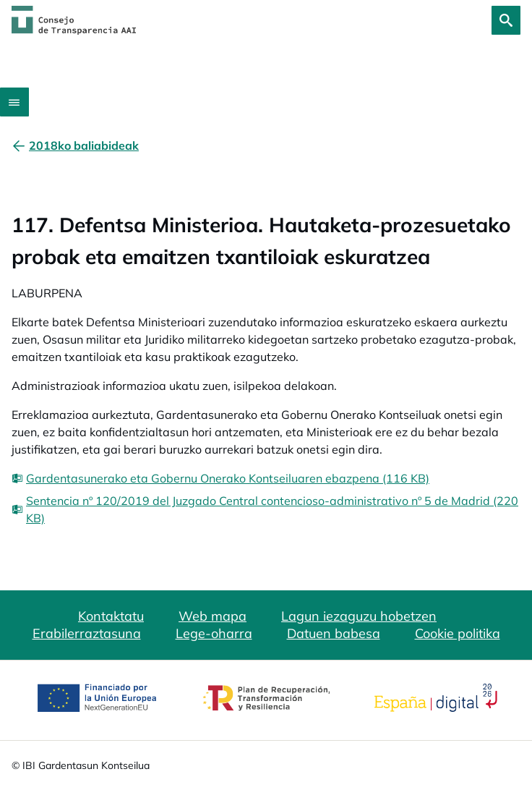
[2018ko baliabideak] (84, 145)
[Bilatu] (506, 20)
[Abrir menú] (14, 102)
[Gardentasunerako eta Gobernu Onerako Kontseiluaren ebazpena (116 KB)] (220, 478)
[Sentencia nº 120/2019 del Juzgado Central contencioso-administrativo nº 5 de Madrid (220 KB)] (266, 509)
